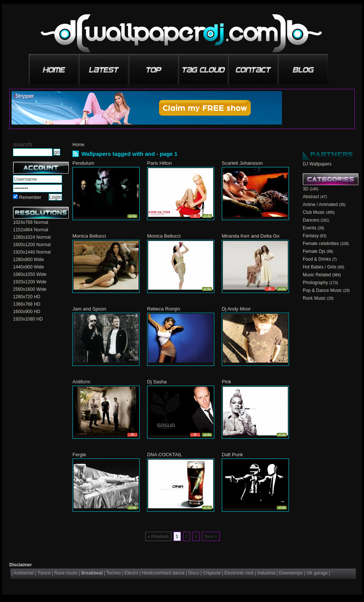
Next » (211, 537)
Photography (315, 283)
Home (78, 145)
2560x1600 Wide (30, 289)
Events (310, 228)
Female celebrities (321, 244)
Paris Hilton (159, 163)
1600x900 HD (27, 312)
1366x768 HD (27, 304)
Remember (30, 197)
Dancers (311, 220)
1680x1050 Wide (30, 274)
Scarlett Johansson (242, 163)
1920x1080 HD (28, 319)
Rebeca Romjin (164, 309)
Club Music (314, 212)
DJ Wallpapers (317, 164)
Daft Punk (232, 455)
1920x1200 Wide (30, 282)
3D (305, 189)
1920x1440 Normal (32, 252)
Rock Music (314, 298)
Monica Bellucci (89, 236)
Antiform (81, 382)
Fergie (79, 455)
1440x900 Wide (28, 267)
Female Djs (314, 251)
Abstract (311, 197)
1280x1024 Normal (32, 237)
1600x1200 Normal (32, 245)
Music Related (317, 275)
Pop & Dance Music (322, 290)
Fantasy (311, 236)
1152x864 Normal (31, 230)
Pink (226, 382)
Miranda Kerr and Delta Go (251, 236)
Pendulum (83, 163)
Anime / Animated (320, 205)
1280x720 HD (27, 297)
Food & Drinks (317, 259)
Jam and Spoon (89, 309)
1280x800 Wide (28, 260)
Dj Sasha (157, 382)
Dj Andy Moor (236, 309)
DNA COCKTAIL (165, 455)
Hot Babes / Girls (320, 267)
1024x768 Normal (31, 222)
